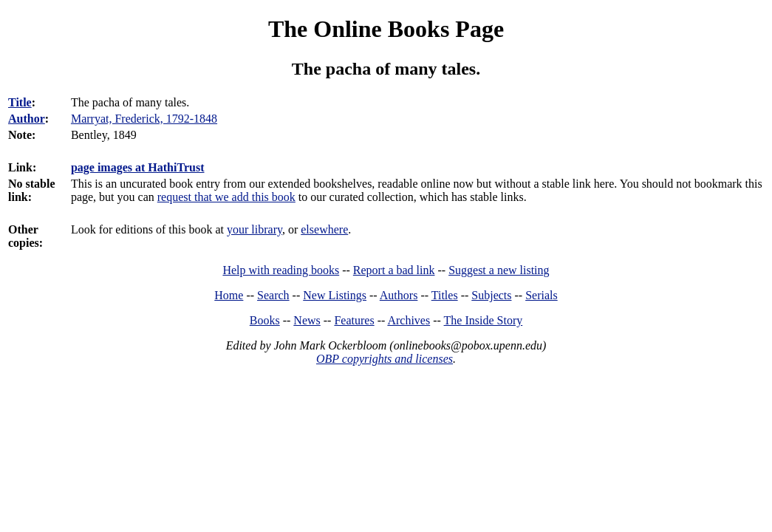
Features (354, 320)
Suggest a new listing (499, 270)
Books (265, 320)
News (307, 320)
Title (20, 102)
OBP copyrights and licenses (385, 359)
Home (229, 295)
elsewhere (324, 229)
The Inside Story (484, 320)
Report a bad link (394, 270)
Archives (409, 320)
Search (273, 295)
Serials (542, 295)
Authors (399, 295)
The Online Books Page (386, 29)
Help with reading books (281, 270)
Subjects (491, 295)
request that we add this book (226, 197)
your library (255, 229)
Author (27, 119)
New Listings (335, 295)
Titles (445, 295)
